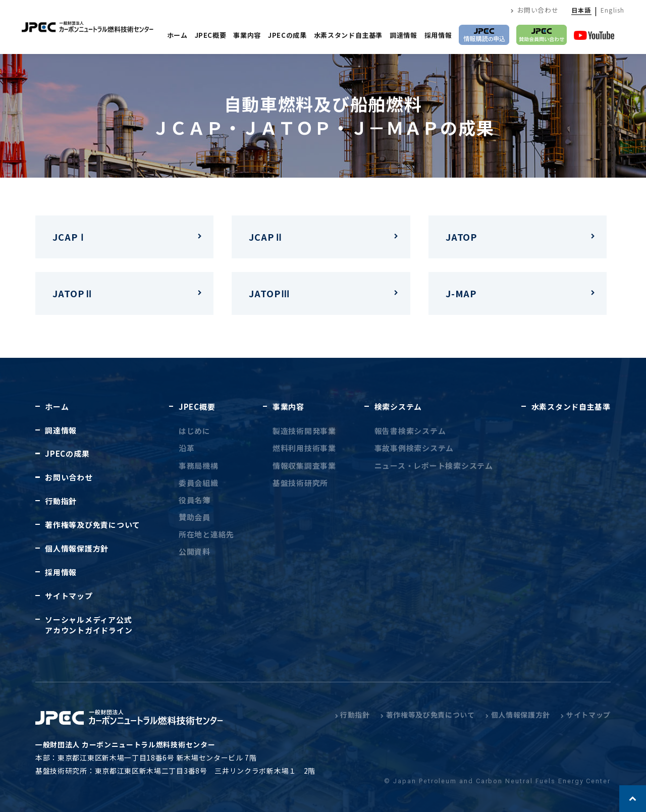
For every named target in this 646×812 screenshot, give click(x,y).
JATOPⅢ (269, 293)
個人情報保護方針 (77, 548)
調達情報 (403, 35)
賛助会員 (195, 517)
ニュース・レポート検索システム (434, 466)
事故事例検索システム (414, 448)
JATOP (462, 237)
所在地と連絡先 (206, 534)
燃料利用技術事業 (304, 448)
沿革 (186, 448)
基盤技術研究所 (300, 483)
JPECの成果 (287, 35)
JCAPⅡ (266, 237)
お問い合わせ (534, 10)
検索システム (398, 407)
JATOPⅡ (73, 293)
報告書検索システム (410, 431)
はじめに (195, 431)
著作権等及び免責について (93, 525)
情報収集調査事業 (304, 466)
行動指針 (61, 501)
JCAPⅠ (70, 237)
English (612, 10)
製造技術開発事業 (304, 431)
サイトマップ (69, 596)
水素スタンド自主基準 (348, 35)
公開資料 (195, 551)
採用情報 (438, 35)
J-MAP (461, 293)
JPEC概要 (211, 35)
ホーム (177, 35)
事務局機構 (199, 466)
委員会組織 (199, 483)
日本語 (581, 10)
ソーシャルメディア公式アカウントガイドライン (89, 625)
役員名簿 (195, 500)
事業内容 (247, 35)
